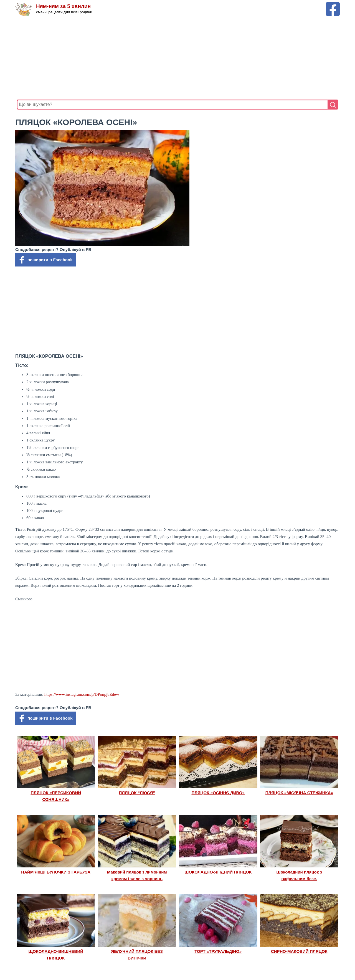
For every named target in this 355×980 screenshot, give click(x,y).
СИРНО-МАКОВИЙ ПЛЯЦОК (299, 951)
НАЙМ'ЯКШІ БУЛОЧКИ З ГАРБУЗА (56, 872)
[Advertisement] (177, 58)
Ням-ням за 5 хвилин (63, 6)
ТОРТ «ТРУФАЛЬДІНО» (218, 951)
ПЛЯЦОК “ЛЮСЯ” (137, 793)
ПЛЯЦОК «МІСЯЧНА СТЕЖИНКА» (299, 793)
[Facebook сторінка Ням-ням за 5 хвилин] (333, 5)
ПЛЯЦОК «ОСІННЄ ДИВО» (218, 793)
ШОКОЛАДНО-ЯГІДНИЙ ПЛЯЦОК (218, 872)
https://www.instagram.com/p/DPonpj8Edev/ (82, 694)
